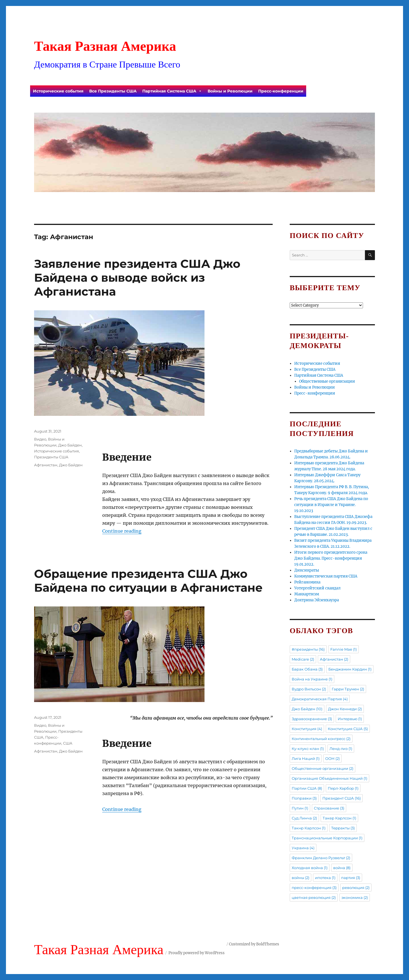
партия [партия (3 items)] (351, 878)
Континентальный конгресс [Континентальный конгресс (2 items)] (321, 739)
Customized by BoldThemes (254, 944)
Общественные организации (327, 381)
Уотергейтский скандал (317, 588)
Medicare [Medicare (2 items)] (303, 659)
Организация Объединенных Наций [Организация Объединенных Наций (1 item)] (329, 778)
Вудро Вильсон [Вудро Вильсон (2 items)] (309, 689)
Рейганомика (307, 582)
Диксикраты (307, 570)
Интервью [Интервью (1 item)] (350, 719)
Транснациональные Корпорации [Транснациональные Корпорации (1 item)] (327, 838)
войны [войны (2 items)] (301, 878)
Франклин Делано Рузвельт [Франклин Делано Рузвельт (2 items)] (321, 858)
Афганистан (46, 465)
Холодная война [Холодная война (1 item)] (310, 868)
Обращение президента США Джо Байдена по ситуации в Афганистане (148, 581)
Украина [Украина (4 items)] (303, 848)
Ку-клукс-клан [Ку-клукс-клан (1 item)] (308, 749)
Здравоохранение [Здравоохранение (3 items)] (312, 719)
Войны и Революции (230, 91)
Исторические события (58, 91)
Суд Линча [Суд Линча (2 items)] (304, 818)
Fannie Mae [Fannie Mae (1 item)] (344, 649)
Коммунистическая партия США (326, 576)
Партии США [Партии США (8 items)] (307, 788)
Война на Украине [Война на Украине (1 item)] (312, 679)
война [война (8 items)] (342, 868)
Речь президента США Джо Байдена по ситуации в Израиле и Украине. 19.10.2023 (331, 505)
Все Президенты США (113, 91)
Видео (40, 439)
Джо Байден (70, 445)
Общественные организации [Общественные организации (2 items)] (323, 768)
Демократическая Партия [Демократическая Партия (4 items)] (320, 699)
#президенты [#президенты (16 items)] (308, 649)
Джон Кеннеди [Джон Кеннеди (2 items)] (345, 709)
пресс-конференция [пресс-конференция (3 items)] (314, 888)
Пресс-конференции (281, 91)
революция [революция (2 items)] (356, 888)
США (68, 743)
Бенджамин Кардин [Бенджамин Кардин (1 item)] (350, 669)
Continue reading (122, 531)
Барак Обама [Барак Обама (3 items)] (307, 669)
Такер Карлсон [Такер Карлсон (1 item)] (339, 818)
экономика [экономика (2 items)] (355, 897)
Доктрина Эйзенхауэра (317, 600)
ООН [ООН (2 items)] (332, 758)
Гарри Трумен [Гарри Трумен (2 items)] (348, 689)
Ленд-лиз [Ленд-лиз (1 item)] (341, 749)
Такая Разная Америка (105, 46)
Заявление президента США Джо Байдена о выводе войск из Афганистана (137, 278)
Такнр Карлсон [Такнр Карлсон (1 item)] (309, 828)
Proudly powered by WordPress (197, 953)
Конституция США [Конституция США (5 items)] (348, 729)
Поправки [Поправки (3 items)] (304, 798)
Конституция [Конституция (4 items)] (307, 729)
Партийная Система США (172, 91)
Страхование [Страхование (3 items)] (329, 808)
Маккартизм (307, 594)
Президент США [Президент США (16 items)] (342, 798)
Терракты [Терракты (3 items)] (343, 828)
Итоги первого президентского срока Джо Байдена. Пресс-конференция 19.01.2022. (331, 558)
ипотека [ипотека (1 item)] (325, 878)
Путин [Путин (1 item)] (300, 808)
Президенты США (51, 457)
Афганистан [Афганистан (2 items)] (334, 659)
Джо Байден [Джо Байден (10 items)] (307, 709)
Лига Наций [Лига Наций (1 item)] (306, 758)
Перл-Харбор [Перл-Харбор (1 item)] (343, 788)
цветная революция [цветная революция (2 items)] (314, 897)
